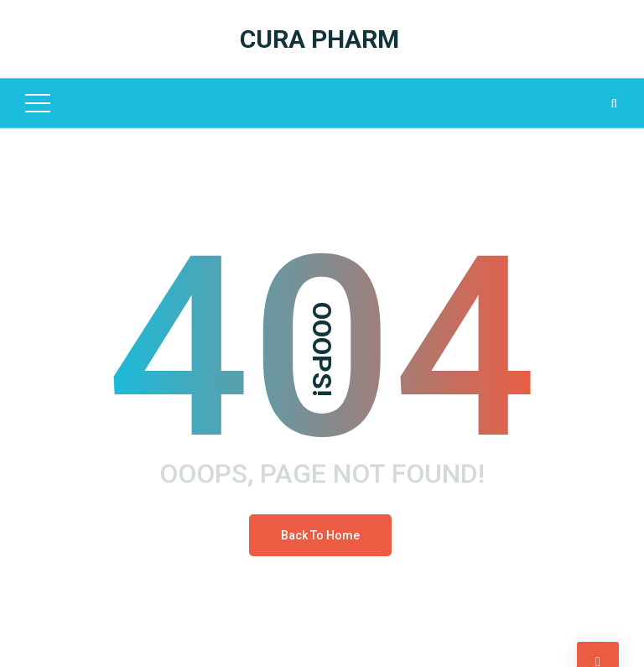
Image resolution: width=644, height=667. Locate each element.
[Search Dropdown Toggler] (614, 103)
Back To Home (320, 535)
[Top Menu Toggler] (38, 103)
